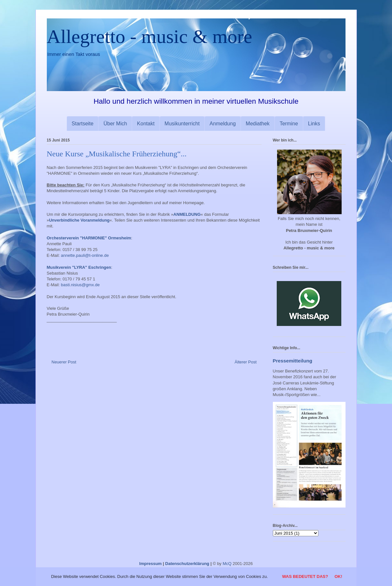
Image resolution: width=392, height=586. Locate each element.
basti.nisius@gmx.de (80, 285)
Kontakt (146, 124)
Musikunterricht (182, 124)
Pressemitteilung (293, 361)
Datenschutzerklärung (187, 564)
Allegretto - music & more (150, 37)
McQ (227, 564)
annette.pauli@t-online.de (85, 255)
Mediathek (258, 124)
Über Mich (115, 124)
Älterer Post (246, 362)
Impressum (150, 564)
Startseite (83, 124)
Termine (289, 124)
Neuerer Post (64, 362)
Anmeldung (223, 124)
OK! (338, 576)
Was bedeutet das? (305, 576)
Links (314, 124)
